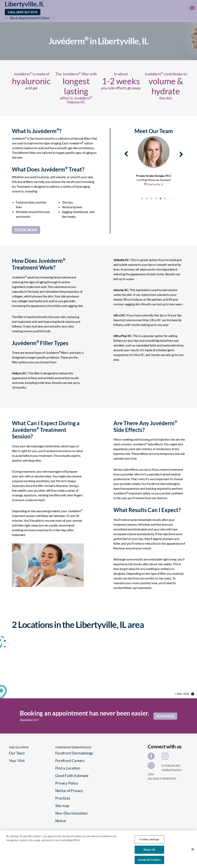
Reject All (149, 850)
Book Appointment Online (30, 18)
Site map (62, 806)
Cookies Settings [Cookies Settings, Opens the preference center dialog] (149, 839)
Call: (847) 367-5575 (23, 12)
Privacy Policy (67, 783)
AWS (186, 696)
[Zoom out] (5, 647)
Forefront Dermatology (74, 753)
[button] (142, 198)
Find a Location (68, 768)
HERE (193, 696)
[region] (98, 667)
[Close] (193, 849)
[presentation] (126, 153)
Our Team (17, 753)
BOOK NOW (26, 230)
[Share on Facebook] (152, 757)
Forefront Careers (70, 761)
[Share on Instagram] (166, 757)
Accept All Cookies (149, 860)
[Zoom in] (5, 641)
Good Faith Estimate (72, 776)
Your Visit (17, 761)
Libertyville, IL (25, 4)
